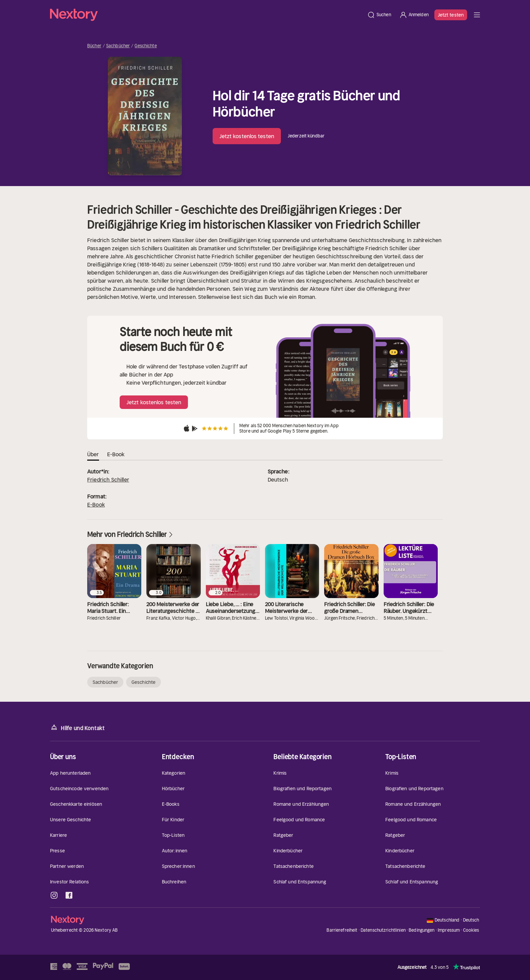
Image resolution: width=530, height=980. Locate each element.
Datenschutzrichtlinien (383, 930)
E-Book (96, 505)
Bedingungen (421, 930)
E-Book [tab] (116, 454)
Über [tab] (93, 454)
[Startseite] (207, 15)
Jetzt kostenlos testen (247, 136)
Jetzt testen (451, 15)
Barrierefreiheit (342, 930)
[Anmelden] (414, 15)
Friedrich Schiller (108, 480)
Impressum (449, 930)
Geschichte (146, 46)
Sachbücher (118, 46)
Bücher (94, 46)
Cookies (471, 930)
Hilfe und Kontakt (77, 728)
